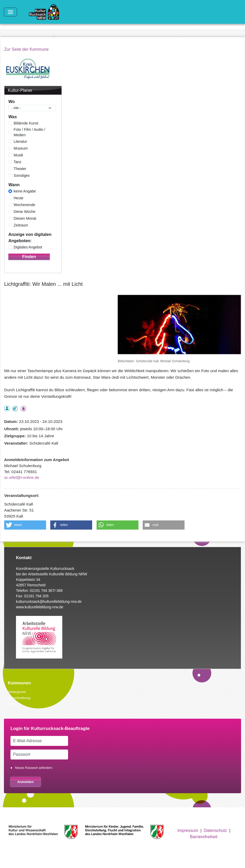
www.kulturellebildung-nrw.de (40, 607)
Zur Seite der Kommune (26, 49)
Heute (18, 198)
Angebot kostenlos (15, 409)
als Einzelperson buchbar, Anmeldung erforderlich (7, 408)
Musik (18, 155)
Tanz (18, 162)
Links (12, 704)
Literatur (20, 141)
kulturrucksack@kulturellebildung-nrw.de (49, 602)
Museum (21, 148)
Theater (20, 169)
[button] (25, 525)
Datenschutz (215, 830)
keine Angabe (25, 191)
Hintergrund (17, 692)
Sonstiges (22, 175)
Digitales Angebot (28, 247)
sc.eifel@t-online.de (22, 477)
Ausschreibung (19, 698)
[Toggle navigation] (10, 12)
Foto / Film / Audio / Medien (29, 132)
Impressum (188, 830)
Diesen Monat (25, 218)
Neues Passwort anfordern (34, 768)
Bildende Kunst (26, 123)
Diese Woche (24, 212)
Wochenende (24, 205)
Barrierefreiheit (204, 837)
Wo (12, 102)
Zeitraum (21, 225)
